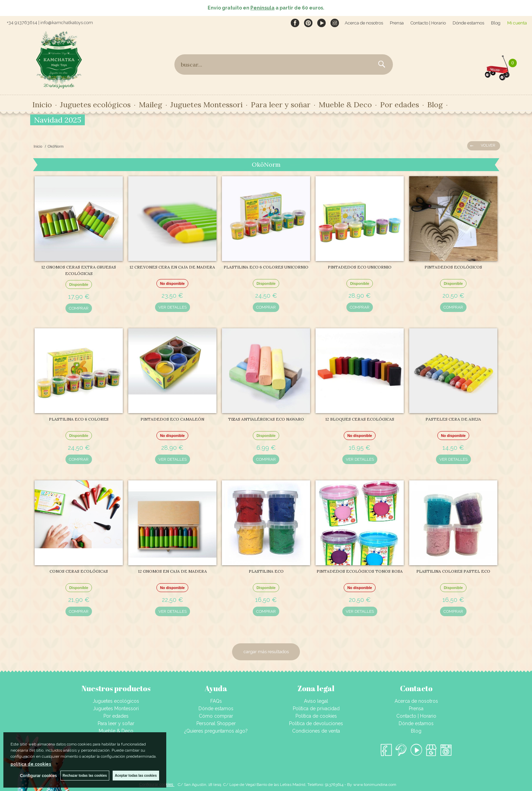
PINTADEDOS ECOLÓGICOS (453, 267)
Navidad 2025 (58, 120)
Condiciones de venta (316, 731)
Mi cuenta (517, 23)
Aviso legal (316, 701)
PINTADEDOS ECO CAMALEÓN (172, 419)
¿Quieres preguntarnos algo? (216, 731)
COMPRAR (79, 308)
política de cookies (31, 764)
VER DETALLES (173, 307)
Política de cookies (316, 716)
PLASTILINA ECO (266, 571)
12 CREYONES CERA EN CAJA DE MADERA (172, 267)
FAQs (216, 701)
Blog (496, 23)
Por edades (400, 105)
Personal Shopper (216, 723)
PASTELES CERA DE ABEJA (453, 419)
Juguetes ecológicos (95, 105)
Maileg (150, 105)
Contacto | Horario (428, 23)
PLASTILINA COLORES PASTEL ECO (453, 571)
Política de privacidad (316, 709)
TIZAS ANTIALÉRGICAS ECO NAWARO (266, 419)
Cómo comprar (216, 716)
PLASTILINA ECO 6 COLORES (79, 419)
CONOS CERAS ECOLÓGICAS (79, 571)
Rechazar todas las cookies (85, 776)
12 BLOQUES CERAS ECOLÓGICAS (360, 419)
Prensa (397, 23)
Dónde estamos (468, 23)
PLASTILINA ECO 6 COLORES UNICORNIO (266, 267)
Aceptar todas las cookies (136, 776)
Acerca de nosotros (364, 23)
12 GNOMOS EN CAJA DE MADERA (173, 571)
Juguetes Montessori (206, 105)
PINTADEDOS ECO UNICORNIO (360, 267)
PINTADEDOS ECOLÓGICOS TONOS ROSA (360, 571)
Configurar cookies (38, 776)
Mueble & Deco (345, 105)
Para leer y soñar (281, 105)
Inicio (42, 105)
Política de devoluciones (316, 723)
